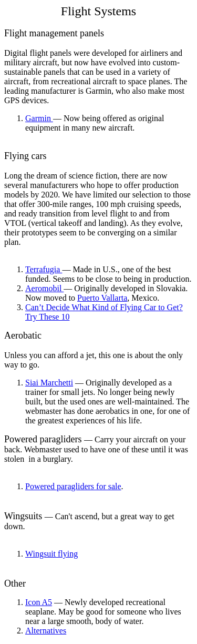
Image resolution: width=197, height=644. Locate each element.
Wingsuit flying (51, 554)
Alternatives (46, 631)
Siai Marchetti (49, 383)
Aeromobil (44, 288)
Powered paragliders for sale (73, 486)
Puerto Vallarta (102, 298)
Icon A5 (39, 602)
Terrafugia (44, 269)
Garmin (39, 118)
